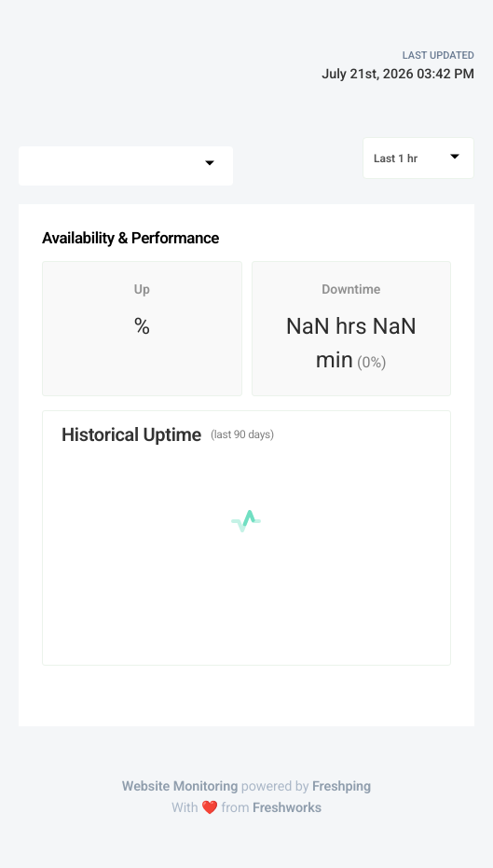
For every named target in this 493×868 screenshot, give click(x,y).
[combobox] (126, 166)
